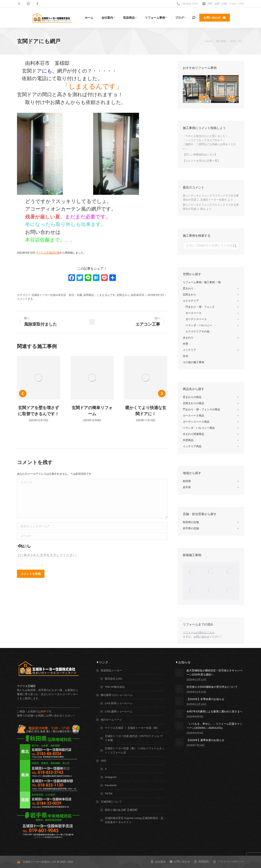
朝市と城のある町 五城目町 (121, 810)
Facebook (111, 785)
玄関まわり (123, 295)
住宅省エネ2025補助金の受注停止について (212, 687)
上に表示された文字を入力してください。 (48, 555)
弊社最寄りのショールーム (115, 695)
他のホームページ (109, 720)
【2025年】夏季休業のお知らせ (205, 740)
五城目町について (109, 802)
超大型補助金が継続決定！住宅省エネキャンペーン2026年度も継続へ (214, 672)
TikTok (109, 793)
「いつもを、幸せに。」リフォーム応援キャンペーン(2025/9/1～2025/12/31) (214, 726)
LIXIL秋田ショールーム (119, 703)
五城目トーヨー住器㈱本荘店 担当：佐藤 (57, 295)
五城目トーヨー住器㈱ (214, 200)
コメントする (25, 299)
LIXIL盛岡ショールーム (119, 711)
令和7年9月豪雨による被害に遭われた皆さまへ (215, 711)
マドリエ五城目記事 (48, 253)
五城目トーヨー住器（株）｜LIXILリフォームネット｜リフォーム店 (134, 750)
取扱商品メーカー (109, 670)
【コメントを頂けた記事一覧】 (201, 161)
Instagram (111, 777)
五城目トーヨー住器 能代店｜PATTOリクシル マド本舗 (134, 738)
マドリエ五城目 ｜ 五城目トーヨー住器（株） (132, 728)
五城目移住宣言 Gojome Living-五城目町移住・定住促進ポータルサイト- (134, 820)
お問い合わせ (201, 637)
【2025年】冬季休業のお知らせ (205, 699)
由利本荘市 (138, 295)
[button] (23, 394)
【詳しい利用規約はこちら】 (200, 155)
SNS (101, 761)
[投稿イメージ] (179, 673)
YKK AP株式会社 (115, 687)
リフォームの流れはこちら (199, 632)
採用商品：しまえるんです (99, 295)
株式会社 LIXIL (114, 679)
